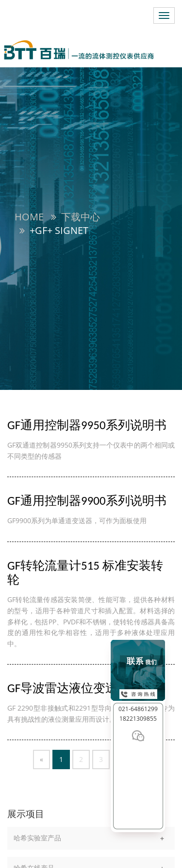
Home (29, 217)
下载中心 (81, 217)
